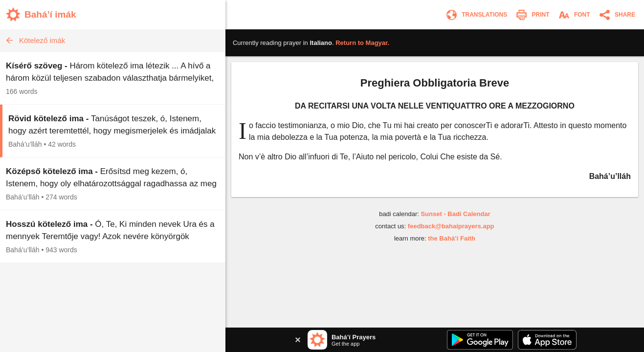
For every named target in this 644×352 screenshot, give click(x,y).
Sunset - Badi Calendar (455, 214)
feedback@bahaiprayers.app (451, 226)
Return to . (362, 43)
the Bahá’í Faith (452, 238)
